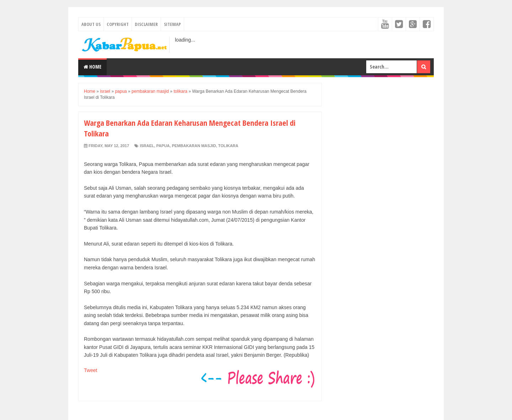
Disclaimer (146, 24)
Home (92, 67)
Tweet (90, 370)
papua (163, 146)
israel (147, 146)
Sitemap (172, 24)
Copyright (118, 24)
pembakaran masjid (194, 146)
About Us (91, 24)
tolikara (228, 146)
